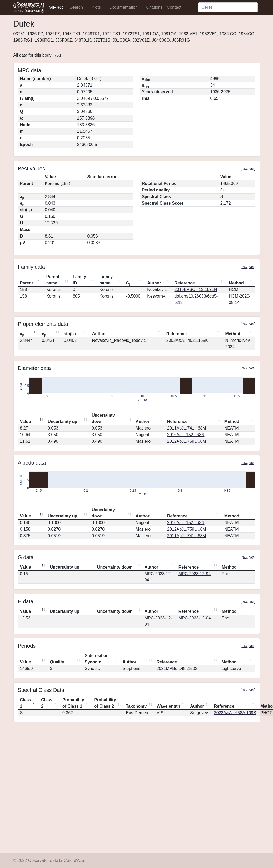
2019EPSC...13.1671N (196, 290)
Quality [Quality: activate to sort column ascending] (57, 662)
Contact (174, 7)
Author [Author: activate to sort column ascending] (154, 283)
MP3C (56, 7)
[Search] (228, 7)
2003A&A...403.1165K (187, 340)
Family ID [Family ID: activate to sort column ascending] (79, 280)
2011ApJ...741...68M (187, 428)
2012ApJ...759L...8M (187, 441)
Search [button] (77, 7)
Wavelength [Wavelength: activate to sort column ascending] (168, 706)
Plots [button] (97, 7)
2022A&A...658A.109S (235, 713)
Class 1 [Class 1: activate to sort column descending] (26, 703)
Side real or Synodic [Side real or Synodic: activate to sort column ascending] (96, 659)
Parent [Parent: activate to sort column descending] (27, 283)
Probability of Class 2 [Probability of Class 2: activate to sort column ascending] (105, 703)
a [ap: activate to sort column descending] (22, 334)
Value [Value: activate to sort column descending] (26, 421)
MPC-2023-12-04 (195, 618)
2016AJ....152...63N (186, 435)
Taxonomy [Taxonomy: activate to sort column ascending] (136, 706)
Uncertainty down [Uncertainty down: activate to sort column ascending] (103, 418)
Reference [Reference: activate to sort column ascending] (185, 283)
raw (244, 169)
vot (57, 55)
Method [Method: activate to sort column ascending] (236, 283)
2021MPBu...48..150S (177, 669)
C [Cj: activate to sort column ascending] (128, 283)
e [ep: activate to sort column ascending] (44, 334)
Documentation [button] (124, 7)
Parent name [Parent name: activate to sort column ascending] (53, 280)
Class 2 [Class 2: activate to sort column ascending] (47, 703)
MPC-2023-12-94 (195, 574)
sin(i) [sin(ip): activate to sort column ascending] (70, 334)
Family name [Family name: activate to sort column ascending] (106, 280)
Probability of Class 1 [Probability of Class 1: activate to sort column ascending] (73, 703)
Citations (155, 7)
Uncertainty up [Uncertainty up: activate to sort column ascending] (62, 421)
